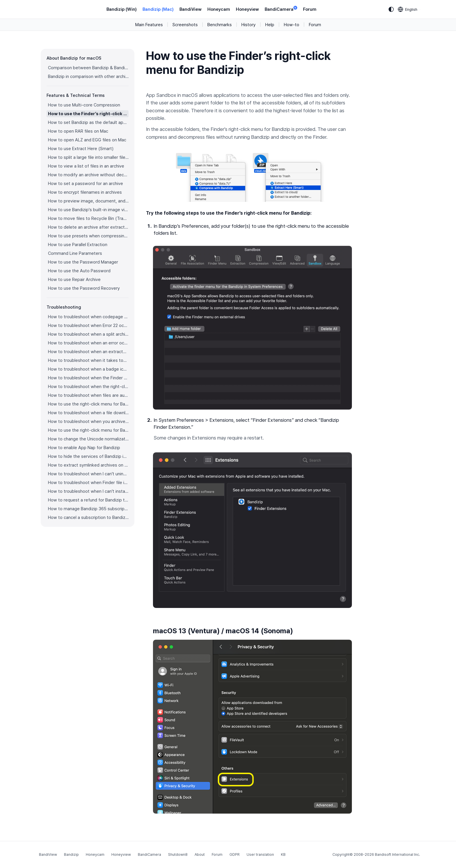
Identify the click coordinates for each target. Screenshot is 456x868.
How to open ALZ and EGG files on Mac (87, 140)
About (200, 854)
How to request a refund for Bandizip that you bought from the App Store (88, 500)
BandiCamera (281, 9)
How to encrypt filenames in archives (85, 192)
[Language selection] (408, 9)
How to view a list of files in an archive (86, 166)
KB (283, 854)
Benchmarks (220, 25)
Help (270, 25)
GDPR (235, 854)
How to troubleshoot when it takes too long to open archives (88, 360)
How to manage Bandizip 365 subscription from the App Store (88, 509)
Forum (310, 9)
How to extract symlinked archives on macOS (88, 465)
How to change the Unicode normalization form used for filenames (88, 439)
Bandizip (71, 854)
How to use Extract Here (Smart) (81, 149)
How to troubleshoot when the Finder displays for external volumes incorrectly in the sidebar (88, 378)
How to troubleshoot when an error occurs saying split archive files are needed (88, 343)
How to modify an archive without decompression (88, 175)
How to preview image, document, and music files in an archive (88, 201)
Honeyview (247, 9)
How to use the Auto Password (79, 271)
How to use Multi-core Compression (84, 105)
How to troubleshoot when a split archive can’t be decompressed (88, 334)
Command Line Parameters (75, 253)
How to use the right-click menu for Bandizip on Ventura (88, 404)
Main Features (149, 25)
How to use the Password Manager (83, 262)
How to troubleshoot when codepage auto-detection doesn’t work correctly (88, 317)
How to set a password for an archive (85, 184)
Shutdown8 (178, 854)
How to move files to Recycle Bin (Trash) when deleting (88, 218)
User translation (260, 854)
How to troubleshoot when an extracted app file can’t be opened (88, 352)
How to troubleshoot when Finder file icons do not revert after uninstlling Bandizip (88, 483)
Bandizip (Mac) (158, 9)
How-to (292, 25)
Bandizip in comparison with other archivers (88, 77)
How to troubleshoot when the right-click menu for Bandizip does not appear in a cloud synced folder (88, 387)
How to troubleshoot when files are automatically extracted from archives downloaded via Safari (88, 395)
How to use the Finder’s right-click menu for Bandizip (88, 114)
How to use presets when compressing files (88, 236)
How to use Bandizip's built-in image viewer (88, 210)
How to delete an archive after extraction (88, 227)
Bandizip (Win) (122, 9)
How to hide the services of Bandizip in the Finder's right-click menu (88, 456)
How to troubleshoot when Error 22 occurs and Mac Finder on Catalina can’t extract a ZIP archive (88, 326)
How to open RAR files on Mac (78, 131)
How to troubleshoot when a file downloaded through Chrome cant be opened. (88, 413)
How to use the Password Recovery (84, 288)
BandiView (190, 9)
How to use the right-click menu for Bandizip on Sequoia (88, 430)
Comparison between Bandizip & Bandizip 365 (88, 68)
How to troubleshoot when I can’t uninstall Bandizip (88, 474)
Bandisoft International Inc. (397, 854)
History (249, 25)
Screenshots (185, 25)
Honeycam (219, 9)
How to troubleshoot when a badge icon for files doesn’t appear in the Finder (88, 369)
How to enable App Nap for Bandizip (84, 448)
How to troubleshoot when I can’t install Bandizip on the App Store (88, 491)
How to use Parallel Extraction (78, 245)
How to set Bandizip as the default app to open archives (88, 122)
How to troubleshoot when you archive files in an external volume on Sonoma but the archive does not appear (88, 421)
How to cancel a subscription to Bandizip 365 (88, 517)
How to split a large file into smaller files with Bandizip (88, 157)
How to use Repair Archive (74, 280)
